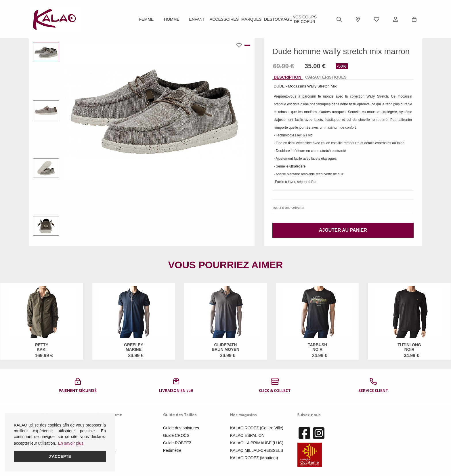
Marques (252, 19)
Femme (147, 19)
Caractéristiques (326, 77)
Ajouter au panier (343, 230)
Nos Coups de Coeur (305, 19)
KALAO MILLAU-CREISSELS (257, 450)
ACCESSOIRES (224, 19)
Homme (172, 19)
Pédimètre (172, 450)
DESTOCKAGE (278, 19)
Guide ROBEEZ (177, 443)
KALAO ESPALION (247, 435)
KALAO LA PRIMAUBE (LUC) (257, 443)
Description (288, 77)
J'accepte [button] (60, 456)
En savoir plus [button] (71, 443)
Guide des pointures (181, 428)
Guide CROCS (176, 435)
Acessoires (106, 450)
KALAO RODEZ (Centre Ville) (257, 428)
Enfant (197, 19)
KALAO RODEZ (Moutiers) (254, 458)
